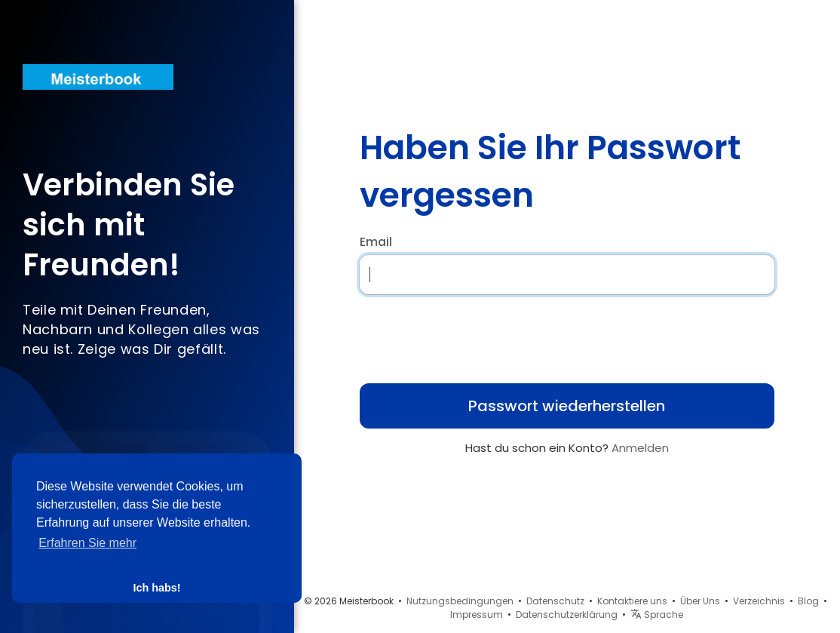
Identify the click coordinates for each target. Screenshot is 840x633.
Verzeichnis (759, 601)
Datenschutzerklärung (567, 615)
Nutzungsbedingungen (460, 601)
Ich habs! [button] (156, 588)
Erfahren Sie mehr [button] (87, 543)
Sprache (657, 615)
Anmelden (640, 448)
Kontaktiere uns (632, 601)
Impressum (477, 615)
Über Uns (700, 601)
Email (376, 242)
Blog (808, 601)
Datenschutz (555, 601)
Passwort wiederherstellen (567, 406)
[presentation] (457, 334)
